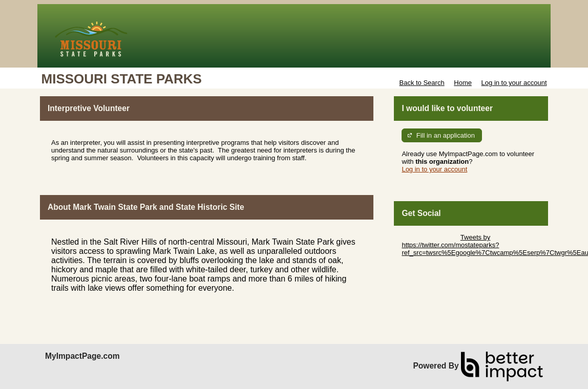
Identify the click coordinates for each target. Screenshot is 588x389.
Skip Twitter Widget (430, 237)
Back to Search (422, 83)
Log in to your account (514, 83)
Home (463, 83)
